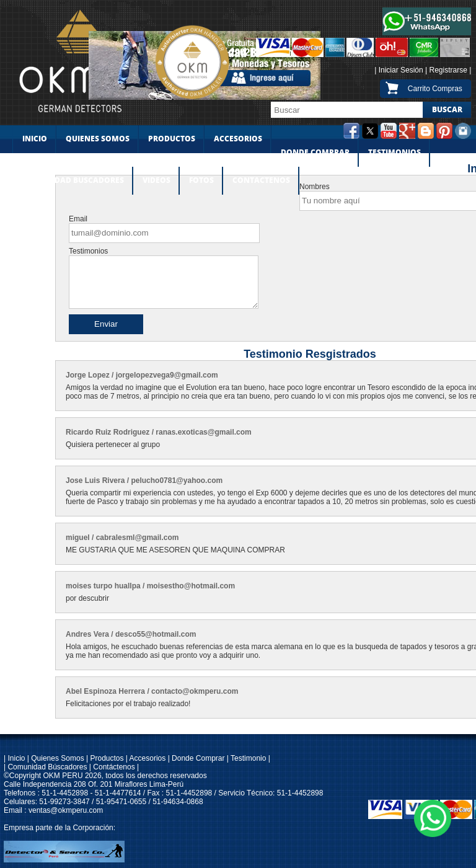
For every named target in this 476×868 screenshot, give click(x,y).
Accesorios (147, 758)
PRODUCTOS (172, 139)
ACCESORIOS (238, 139)
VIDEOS (156, 180)
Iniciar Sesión (401, 70)
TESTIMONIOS (394, 153)
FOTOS (201, 180)
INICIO (35, 139)
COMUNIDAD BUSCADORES (73, 180)
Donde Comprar (198, 758)
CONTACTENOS (261, 180)
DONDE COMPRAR (315, 153)
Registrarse (448, 70)
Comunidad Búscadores (47, 767)
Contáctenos (114, 767)
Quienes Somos (57, 758)
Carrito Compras (435, 89)
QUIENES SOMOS (98, 139)
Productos (107, 758)
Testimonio (248, 758)
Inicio (16, 758)
